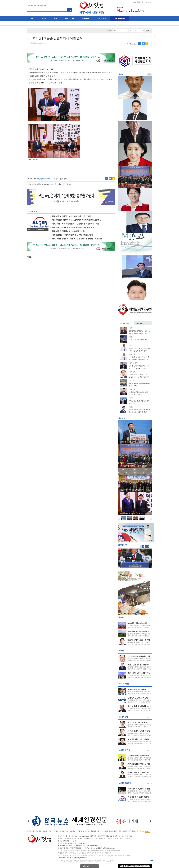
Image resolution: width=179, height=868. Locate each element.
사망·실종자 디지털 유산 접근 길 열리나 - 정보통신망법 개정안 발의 (139, 377)
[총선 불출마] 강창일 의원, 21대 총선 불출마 (144, 706)
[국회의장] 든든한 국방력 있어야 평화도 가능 (68, 231)
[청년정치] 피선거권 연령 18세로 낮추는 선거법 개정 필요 (72, 227)
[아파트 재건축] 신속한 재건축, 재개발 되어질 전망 (146, 731)
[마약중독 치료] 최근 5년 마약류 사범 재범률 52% (146, 739)
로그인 (135, 2)
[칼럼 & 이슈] (133, 363)
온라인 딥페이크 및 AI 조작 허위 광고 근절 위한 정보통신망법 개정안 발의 (139, 368)
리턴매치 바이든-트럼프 (135, 566)
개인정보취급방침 (91, 831)
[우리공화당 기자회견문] (36, 229)
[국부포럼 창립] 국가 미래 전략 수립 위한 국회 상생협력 (72, 235)
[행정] (131, 328)
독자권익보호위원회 (115, 831)
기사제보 (56, 831)
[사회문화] (132, 354)
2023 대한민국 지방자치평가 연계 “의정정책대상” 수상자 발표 (150, 623)
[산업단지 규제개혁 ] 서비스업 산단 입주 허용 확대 (146, 656)
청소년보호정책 (103, 831)
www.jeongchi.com (83, 836)
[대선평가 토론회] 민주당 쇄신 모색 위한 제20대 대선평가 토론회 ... (76, 220)
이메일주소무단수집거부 (131, 831)
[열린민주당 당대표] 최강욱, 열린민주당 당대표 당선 (147, 698)
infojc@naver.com (43, 179)
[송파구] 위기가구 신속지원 (138, 340)
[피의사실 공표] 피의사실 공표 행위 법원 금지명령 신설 (148, 764)
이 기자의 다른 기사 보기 (60, 179)
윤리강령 (38, 831)
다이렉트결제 (64, 831)
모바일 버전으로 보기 (89, 866)
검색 (70, 10)
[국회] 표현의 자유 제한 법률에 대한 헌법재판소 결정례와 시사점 (75, 224)
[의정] (131, 346)
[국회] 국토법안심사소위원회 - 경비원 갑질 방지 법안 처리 (149, 632)
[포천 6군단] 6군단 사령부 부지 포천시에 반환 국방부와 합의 (150, 673)
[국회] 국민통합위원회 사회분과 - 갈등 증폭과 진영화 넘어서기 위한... (77, 239)
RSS (142, 831)
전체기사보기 (148, 2)
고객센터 (73, 831)
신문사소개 (31, 831)
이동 (148, 30)
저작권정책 (80, 831)
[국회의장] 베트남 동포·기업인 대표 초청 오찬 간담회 (71, 216)
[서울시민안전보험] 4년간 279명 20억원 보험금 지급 (147, 665)
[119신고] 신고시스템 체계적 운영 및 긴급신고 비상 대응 (148, 722)
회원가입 (141, 2)
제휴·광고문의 (47, 831)
